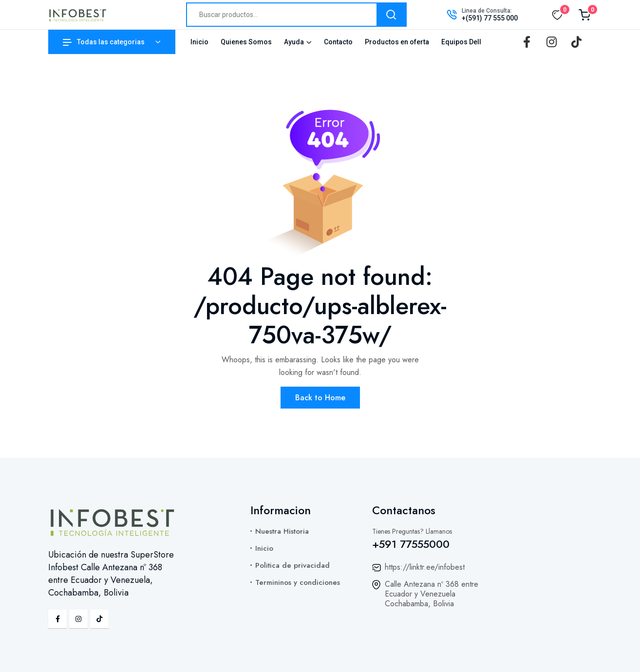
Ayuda (294, 42)
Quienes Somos (246, 42)
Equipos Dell (461, 42)
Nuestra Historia (282, 531)
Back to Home (320, 398)
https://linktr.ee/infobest (425, 567)
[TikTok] (576, 42)
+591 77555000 (411, 544)
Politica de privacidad (292, 565)
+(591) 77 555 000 (490, 18)
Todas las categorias (104, 42)
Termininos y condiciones (298, 582)
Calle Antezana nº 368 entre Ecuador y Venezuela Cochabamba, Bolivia (432, 594)
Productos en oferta (397, 42)
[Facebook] (527, 42)
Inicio (199, 42)
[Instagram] (551, 42)
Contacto (338, 42)
